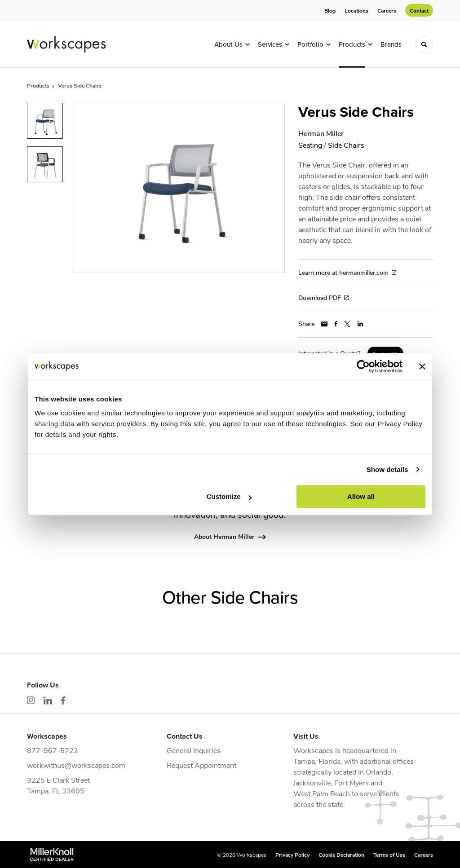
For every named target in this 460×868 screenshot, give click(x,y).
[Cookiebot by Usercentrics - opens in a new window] (363, 366)
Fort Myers (352, 782)
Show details (387, 469)
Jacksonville (312, 782)
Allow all (361, 496)
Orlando (378, 772)
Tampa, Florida (317, 761)
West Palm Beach (322, 793)
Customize (229, 496)
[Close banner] (422, 366)
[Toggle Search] (424, 44)
